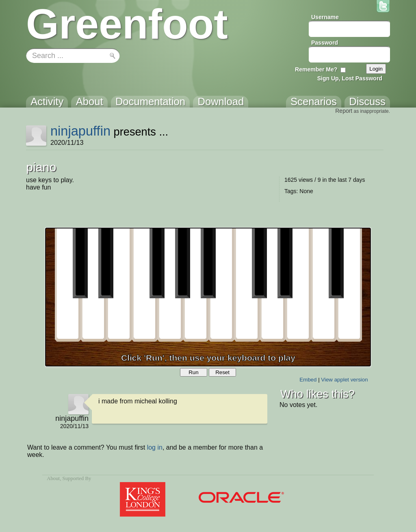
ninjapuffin (80, 131)
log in (155, 447)
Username (325, 17)
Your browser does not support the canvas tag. (208, 297)
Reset (222, 372)
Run (193, 372)
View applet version (344, 380)
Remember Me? (316, 69)
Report (344, 111)
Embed (308, 380)
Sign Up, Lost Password (350, 78)
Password (325, 43)
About (53, 478)
